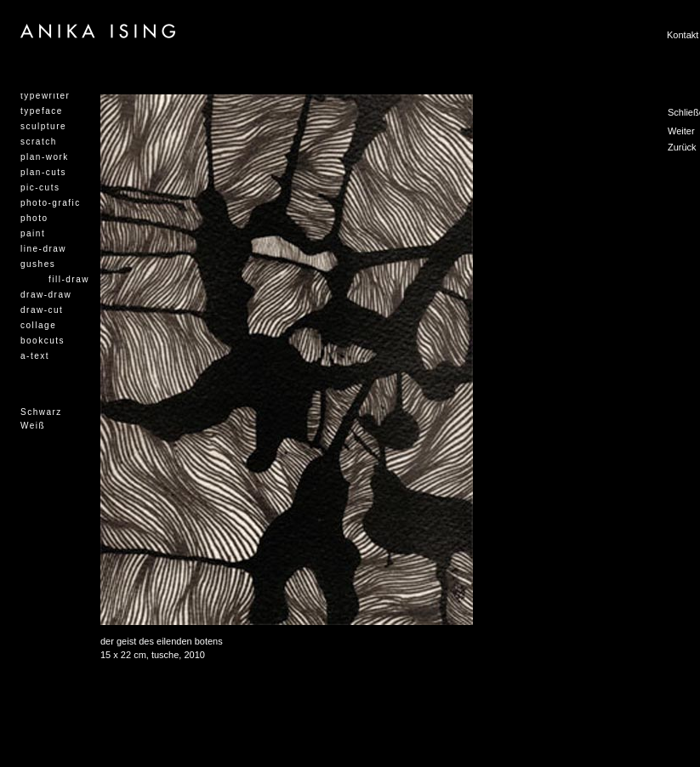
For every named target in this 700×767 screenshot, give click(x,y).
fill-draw (69, 279)
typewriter (45, 96)
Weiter (681, 131)
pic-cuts (40, 187)
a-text (35, 356)
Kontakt (683, 35)
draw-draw (46, 295)
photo (34, 218)
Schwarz (41, 412)
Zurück (682, 147)
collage (38, 325)
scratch (39, 142)
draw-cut (42, 310)
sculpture (43, 126)
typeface (42, 111)
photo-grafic (51, 203)
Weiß (33, 426)
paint (33, 233)
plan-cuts (43, 172)
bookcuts (43, 341)
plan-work (45, 157)
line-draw (43, 249)
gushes (38, 264)
